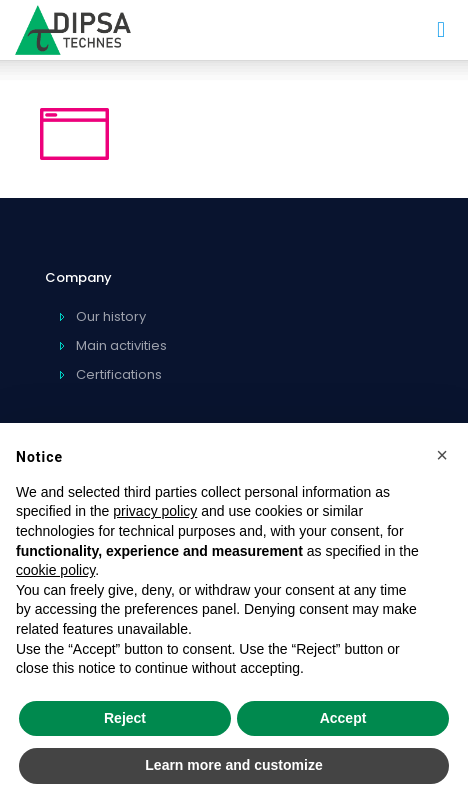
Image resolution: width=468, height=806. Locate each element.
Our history (111, 316)
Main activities (121, 345)
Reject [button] (125, 718)
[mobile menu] (441, 30)
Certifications (119, 374)
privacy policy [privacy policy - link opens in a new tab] (155, 511)
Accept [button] (343, 718)
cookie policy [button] (55, 570)
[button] (442, 455)
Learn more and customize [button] (233, 765)
